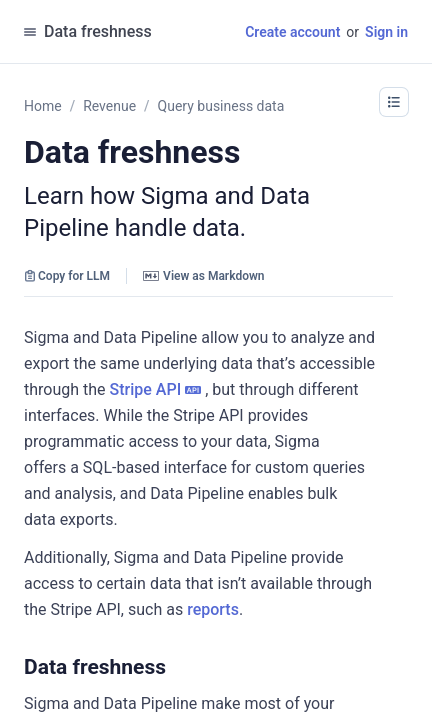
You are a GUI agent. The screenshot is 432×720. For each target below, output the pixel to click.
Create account (292, 32)
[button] (176, 667)
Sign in (386, 32)
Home (43, 106)
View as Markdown (203, 276)
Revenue (109, 106)
